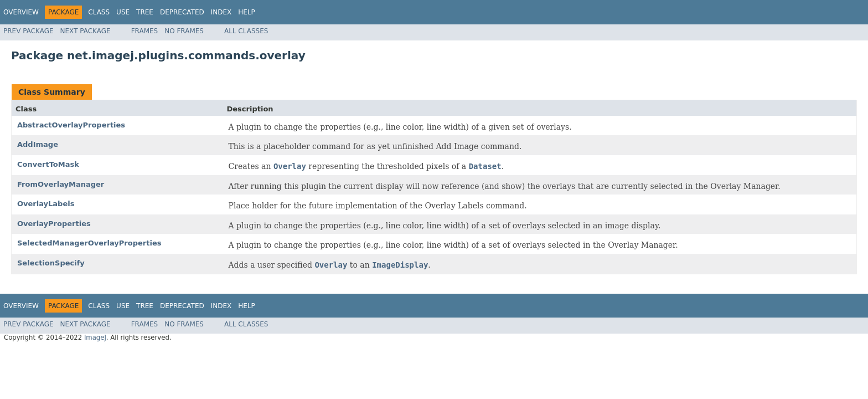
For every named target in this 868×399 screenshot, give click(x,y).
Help (247, 12)
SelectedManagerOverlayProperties (89, 243)
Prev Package (29, 31)
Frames (145, 31)
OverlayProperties (54, 224)
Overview (21, 12)
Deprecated (182, 12)
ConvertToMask (48, 164)
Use (123, 12)
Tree (145, 12)
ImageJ (95, 337)
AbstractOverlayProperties (71, 125)
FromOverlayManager (61, 184)
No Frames (184, 31)
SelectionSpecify (51, 263)
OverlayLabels (46, 204)
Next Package (86, 31)
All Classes (246, 31)
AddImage (38, 144)
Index (221, 12)
